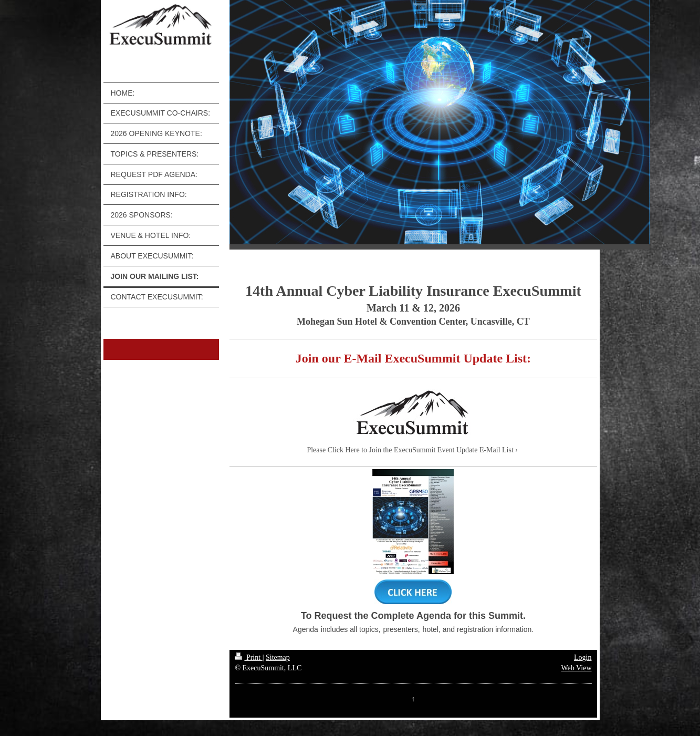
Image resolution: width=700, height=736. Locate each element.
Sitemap (278, 657)
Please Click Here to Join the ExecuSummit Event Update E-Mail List (410, 450)
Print (248, 657)
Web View (576, 668)
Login (583, 657)
